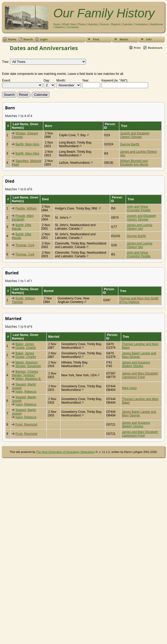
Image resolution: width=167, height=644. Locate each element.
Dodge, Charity (26, 348)
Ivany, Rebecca (26, 392)
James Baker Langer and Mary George (139, 355)
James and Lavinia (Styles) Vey (139, 227)
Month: (61, 80)
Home (57, 24)
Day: (47, 80)
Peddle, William (26, 208)
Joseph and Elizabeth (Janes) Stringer (135, 135)
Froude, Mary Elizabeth (23, 218)
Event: (6, 80)
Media (124, 39)
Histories (93, 24)
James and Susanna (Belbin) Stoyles (136, 364)
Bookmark (155, 48)
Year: (86, 80)
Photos (82, 24)
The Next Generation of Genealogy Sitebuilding (65, 452)
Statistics (60, 27)
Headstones (156, 24)
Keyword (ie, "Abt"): (115, 80)
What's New (69, 24)
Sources (104, 24)
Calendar (127, 24)
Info (149, 39)
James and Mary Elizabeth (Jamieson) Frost (140, 375)
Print (137, 48)
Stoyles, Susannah (28, 366)
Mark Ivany (129, 388)
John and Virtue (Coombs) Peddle (139, 208)
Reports (116, 24)
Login (44, 39)
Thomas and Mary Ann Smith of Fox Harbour (139, 300)
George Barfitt (130, 144)
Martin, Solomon (27, 362)
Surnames (73, 27)
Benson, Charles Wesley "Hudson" (25, 373)
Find (96, 39)
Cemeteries (141, 24)
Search (28, 39)
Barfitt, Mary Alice (27, 144)
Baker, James (25, 344)
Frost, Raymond (26, 425)
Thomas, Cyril (25, 245)
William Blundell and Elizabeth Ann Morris (134, 163)
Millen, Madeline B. (28, 379)
